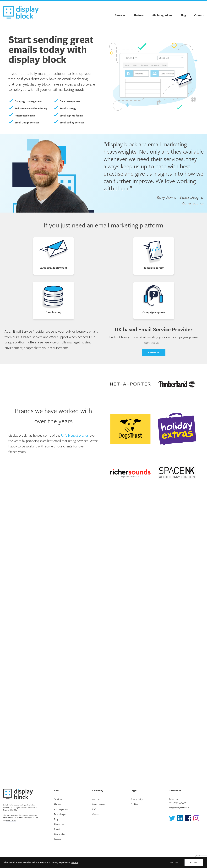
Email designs (60, 814)
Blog (183, 15)
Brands (57, 829)
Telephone (178, 801)
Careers (96, 814)
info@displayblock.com (179, 808)
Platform (139, 15)
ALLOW (194, 862)
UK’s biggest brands (75, 435)
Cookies (134, 804)
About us (96, 799)
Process (58, 839)
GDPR (75, 862)
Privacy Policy (11, 820)
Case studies (60, 834)
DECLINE (174, 862)
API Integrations (162, 15)
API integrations (61, 809)
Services (120, 15)
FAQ (94, 809)
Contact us (154, 353)
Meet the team (99, 804)
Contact (199, 15)
